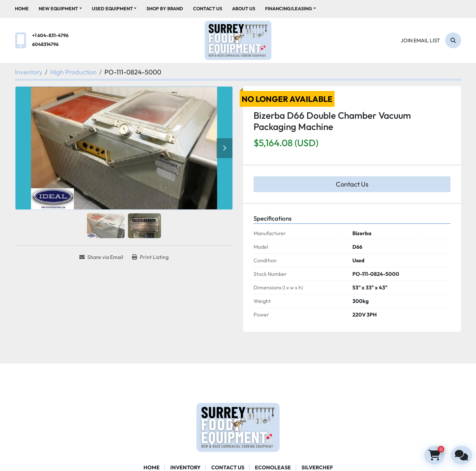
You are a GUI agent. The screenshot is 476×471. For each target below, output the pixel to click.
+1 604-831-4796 (50, 35)
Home (22, 9)
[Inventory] (29, 72)
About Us (244, 9)
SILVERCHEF (317, 467)
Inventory (185, 467)
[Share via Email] (101, 257)
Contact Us (208, 9)
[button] (60, 9)
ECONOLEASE (273, 467)
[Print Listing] (150, 257)
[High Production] (73, 72)
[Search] (453, 40)
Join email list (420, 40)
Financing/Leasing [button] (289, 9)
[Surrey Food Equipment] (238, 427)
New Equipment (58, 9)
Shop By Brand (165, 9)
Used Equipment (112, 9)
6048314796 (45, 44)
